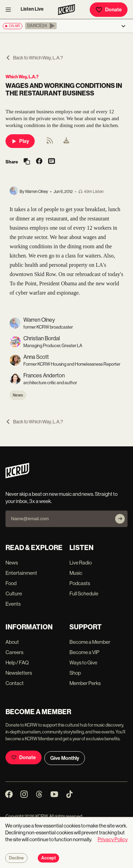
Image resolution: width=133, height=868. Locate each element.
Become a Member (90, 642)
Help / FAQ (17, 663)
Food (11, 583)
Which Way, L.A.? (22, 77)
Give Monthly (65, 758)
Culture (14, 593)
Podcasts (80, 583)
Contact (15, 683)
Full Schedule (84, 593)
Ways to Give (83, 663)
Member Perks (85, 683)
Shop (75, 673)
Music (76, 573)
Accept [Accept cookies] (48, 858)
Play (20, 141)
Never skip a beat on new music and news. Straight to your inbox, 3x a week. (62, 498)
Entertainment (21, 573)
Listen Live (32, 9)
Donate (109, 10)
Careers (14, 652)
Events (13, 604)
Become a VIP (84, 652)
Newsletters (19, 673)
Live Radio (81, 563)
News (18, 395)
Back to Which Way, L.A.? (34, 58)
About (12, 642)
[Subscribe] (120, 519)
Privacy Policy (113, 839)
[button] (41, 26)
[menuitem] (66, 141)
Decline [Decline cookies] (16, 858)
